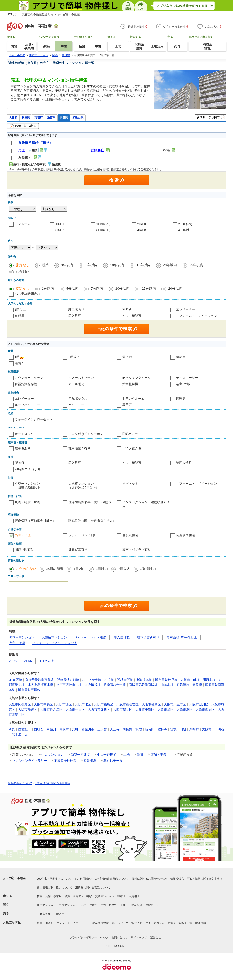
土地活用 (59, 914)
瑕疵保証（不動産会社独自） (35, 521)
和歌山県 (78, 117)
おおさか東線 (92, 680)
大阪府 (13, 117)
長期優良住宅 (185, 535)
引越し (49, 923)
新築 (45, 265)
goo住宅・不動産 (14, 878)
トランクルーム (133, 399)
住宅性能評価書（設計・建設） (91, 502)
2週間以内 (148, 569)
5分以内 (72, 288)
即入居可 (75, 316)
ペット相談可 (132, 316)
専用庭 (127, 405)
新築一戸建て (80, 755)
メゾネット (130, 484)
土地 (127, 755)
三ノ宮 (102, 729)
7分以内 (97, 288)
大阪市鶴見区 (123, 709)
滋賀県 (51, 117)
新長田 (150, 729)
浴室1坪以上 (185, 384)
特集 (40, 923)
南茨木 (64, 729)
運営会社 (156, 937)
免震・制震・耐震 (27, 502)
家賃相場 (90, 761)
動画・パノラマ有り (137, 550)
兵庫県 (26, 117)
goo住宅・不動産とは (50, 879)
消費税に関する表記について (93, 887)
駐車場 (121, 896)
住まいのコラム (155, 923)
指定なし (23, 265)
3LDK (28, 661)
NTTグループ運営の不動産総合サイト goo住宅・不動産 (43, 14)
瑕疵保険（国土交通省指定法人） (92, 521)
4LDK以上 (185, 230)
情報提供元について (20, 783)
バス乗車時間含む (27, 294)
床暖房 (181, 399)
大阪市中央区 (43, 704)
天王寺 (115, 729)
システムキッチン (81, 378)
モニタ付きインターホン (86, 434)
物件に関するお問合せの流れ (149, 879)
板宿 (139, 729)
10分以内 (123, 288)
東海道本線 (144, 680)
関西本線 (209, 680)
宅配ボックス (78, 399)
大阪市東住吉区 (127, 704)
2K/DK (142, 224)
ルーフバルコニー (27, 405)
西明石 (39, 729)
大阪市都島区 (151, 704)
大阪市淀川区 (199, 704)
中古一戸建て (107, 755)
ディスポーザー (187, 378)
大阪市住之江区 (51, 709)
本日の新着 (55, 569)
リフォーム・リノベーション (197, 316)
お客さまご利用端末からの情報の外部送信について (97, 879)
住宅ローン (152, 905)
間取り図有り (24, 550)
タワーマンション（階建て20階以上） (29, 486)
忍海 (166, 150)
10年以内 (117, 265)
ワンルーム (23, 224)
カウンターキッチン (29, 378)
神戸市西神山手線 (69, 685)
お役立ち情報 (12, 922)
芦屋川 (51, 729)
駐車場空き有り (79, 448)
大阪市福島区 (104, 704)
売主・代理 (23, 535)
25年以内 (196, 265)
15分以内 (149, 288)
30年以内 (23, 272)
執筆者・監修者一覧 (180, 923)
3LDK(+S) (103, 230)
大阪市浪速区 (28, 709)
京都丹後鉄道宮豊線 (39, 680)
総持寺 (162, 729)
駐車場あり (76, 309)
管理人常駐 (184, 463)
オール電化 (76, 384)
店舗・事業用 (160, 755)
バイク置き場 (132, 448)
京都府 (38, 117)
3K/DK (60, 230)
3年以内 (67, 265)
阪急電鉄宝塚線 (29, 690)
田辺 (183, 729)
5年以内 (92, 265)
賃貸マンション (105, 896)
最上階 (127, 357)
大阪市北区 (83, 704)
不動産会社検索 (65, 761)
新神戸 (194, 729)
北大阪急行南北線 (40, 685)
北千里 (17, 734)
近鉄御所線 (125, 680)
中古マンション (53, 755)
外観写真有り (78, 550)
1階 (17, 357)
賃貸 (140, 755)
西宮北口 (24, 729)
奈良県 (64, 117)
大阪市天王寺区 (175, 704)
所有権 (19, 463)
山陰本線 (167, 685)
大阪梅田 (208, 729)
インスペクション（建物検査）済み (146, 504)
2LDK (13, 661)
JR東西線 (15, 680)
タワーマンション (22, 637)
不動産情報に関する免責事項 (52, 783)
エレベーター (185, 309)
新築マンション (46, 905)
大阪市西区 (64, 704)
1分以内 (48, 288)
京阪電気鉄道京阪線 (143, 685)
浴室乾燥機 (130, 384)
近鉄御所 (25, 157)
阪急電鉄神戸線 (166, 680)
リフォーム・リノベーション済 (54, 643)
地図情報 (201, 923)
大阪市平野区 (145, 709)
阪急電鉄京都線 (68, 680)
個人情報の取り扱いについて (55, 887)
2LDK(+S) (185, 224)
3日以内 (102, 569)
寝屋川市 (88, 729)
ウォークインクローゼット (34, 419)
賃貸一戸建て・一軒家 (78, 896)
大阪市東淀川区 (99, 709)
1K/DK (60, 224)
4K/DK (142, 230)
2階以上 (20, 309)
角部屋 (19, 316)
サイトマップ (139, 937)
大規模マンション (54, 637)
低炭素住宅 (130, 535)
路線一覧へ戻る (23, 126)
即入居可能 (122, 637)
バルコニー (76, 405)
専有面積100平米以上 (182, 637)
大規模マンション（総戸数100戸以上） (84, 486)
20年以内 (170, 265)
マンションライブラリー (30, 761)
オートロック (24, 434)
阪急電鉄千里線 (115, 685)
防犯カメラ (130, 434)
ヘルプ (104, 937)
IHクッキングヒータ (137, 378)
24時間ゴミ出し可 (28, 469)
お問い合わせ (120, 937)
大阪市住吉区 (75, 709)
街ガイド (137, 923)
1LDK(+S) (103, 224)
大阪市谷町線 (190, 680)
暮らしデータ (113, 761)
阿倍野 (127, 729)
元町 (75, 729)
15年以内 (144, 265)
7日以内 (124, 569)
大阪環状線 (93, 685)
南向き (127, 309)
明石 (221, 729)
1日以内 (80, 569)
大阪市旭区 (166, 709)
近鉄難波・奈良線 (189, 685)
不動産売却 (44, 914)
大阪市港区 (185, 709)
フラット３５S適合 (82, 535)
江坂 (173, 729)
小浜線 (109, 680)
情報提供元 (177, 879)
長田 (28, 734)
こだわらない (26, 569)
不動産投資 (135, 905)
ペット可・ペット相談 (90, 637)
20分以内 (175, 288)
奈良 (12, 729)
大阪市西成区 (205, 709)
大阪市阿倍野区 (20, 704)
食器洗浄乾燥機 (26, 384)
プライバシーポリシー (83, 937)
